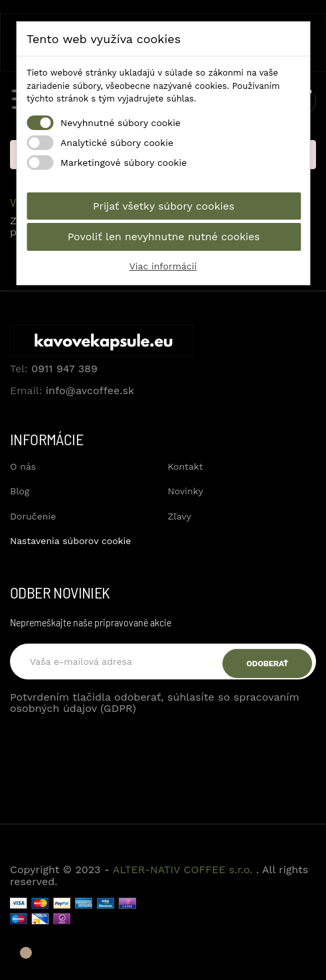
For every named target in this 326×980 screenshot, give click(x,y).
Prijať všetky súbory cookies (164, 206)
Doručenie (33, 516)
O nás (23, 466)
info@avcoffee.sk (90, 390)
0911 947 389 (64, 369)
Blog (20, 491)
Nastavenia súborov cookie (70, 541)
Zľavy (180, 516)
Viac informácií (163, 267)
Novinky (186, 491)
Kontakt (186, 466)
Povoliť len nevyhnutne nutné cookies (164, 237)
